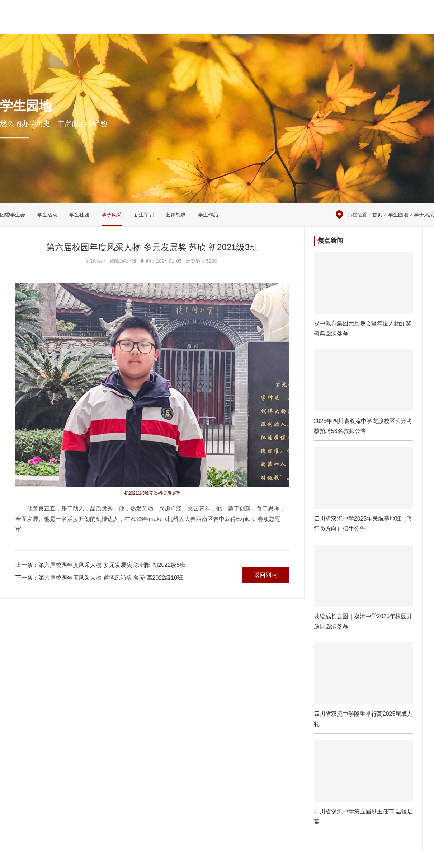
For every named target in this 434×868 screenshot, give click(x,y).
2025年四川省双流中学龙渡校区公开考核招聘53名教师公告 (364, 395)
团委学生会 (13, 215)
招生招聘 (395, 25)
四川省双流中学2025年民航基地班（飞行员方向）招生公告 (364, 493)
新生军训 (144, 215)
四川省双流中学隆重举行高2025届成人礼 (364, 688)
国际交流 (364, 25)
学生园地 (332, 25)
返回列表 (265, 575)
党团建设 (301, 25)
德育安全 (237, 25)
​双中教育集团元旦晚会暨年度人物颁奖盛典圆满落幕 (364, 297)
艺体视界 (176, 215)
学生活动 (47, 215)
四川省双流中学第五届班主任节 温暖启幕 (364, 785)
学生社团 (79, 215)
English (424, 25)
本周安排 (360, 11)
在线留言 (388, 11)
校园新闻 (206, 25)
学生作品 (208, 215)
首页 (377, 215)
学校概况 (174, 25)
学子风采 (112, 215)
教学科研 (269, 25)
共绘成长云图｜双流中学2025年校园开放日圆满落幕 (364, 590)
